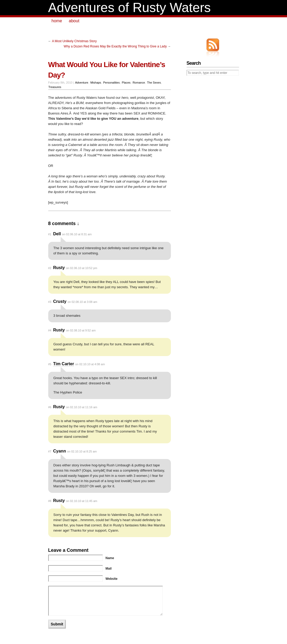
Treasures (55, 87)
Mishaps (96, 83)
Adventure (82, 83)
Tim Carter (64, 364)
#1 (50, 234)
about (74, 21)
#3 (50, 302)
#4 (50, 330)
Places (126, 83)
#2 (50, 268)
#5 (50, 364)
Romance (139, 83)
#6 (50, 407)
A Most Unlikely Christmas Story (74, 41)
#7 (50, 451)
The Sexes (154, 83)
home (57, 21)
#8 (50, 501)
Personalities (112, 83)
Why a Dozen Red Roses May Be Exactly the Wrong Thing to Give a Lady (115, 46)
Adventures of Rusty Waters (130, 8)
